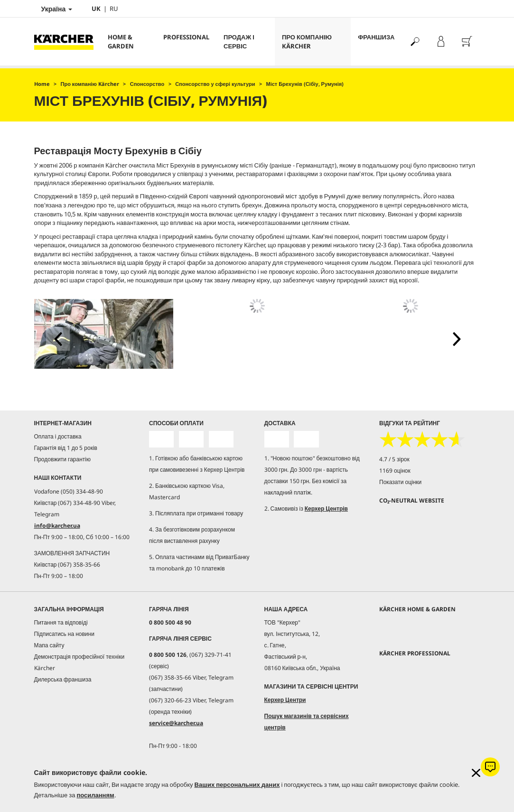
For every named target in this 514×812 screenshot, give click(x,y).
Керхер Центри (285, 700)
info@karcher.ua (57, 526)
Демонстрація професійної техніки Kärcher (79, 662)
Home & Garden (121, 42)
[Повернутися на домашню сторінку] (67, 42)
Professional (186, 37)
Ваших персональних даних (237, 784)
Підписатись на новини (64, 634)
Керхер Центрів (326, 509)
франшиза (376, 37)
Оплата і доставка (58, 436)
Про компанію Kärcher (307, 42)
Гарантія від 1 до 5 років (66, 448)
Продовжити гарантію (62, 459)
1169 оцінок (395, 471)
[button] (58, 339)
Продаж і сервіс (239, 42)
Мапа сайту (49, 645)
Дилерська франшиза (63, 679)
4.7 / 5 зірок (394, 459)
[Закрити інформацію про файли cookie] (476, 773)
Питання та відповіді (61, 622)
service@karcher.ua (176, 723)
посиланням (95, 795)
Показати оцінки (400, 482)
